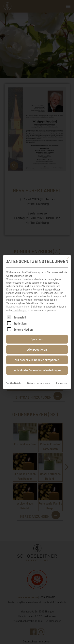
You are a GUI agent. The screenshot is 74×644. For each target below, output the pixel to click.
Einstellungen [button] (20, 305)
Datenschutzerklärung (18, 302)
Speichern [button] (37, 335)
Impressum (62, 379)
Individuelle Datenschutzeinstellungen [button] (37, 366)
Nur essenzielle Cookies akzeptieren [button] (37, 355)
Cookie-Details (14, 379)
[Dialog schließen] (68, 253)
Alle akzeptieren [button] (37, 345)
